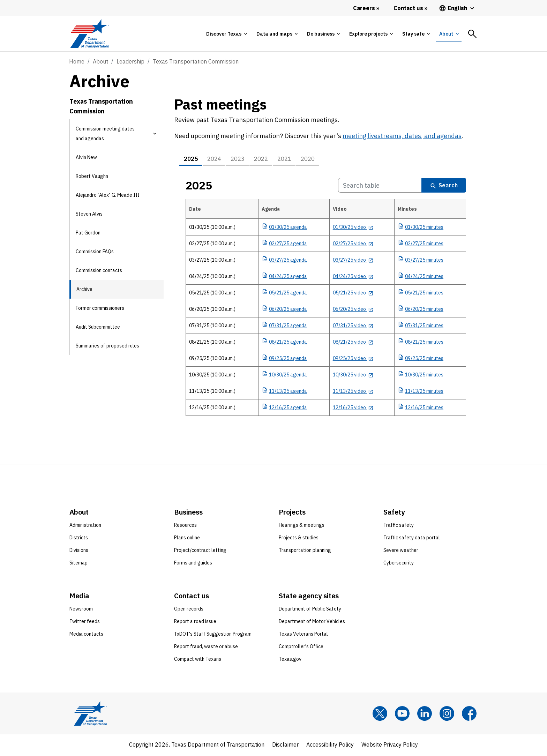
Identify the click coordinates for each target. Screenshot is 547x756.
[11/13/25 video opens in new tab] (353, 392)
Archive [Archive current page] (84, 289)
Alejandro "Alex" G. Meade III (108, 195)
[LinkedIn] (425, 715)
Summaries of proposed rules (107, 346)
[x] (380, 715)
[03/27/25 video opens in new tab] (353, 261)
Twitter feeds (85, 623)
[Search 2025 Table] (380, 187)
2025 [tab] (192, 160)
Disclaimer (285, 746)
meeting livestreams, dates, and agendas (402, 136)
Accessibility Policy (330, 746)
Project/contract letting (200, 552)
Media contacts (86, 635)
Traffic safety (399, 526)
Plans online (187, 539)
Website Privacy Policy (390, 746)
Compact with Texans (198, 660)
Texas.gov (290, 660)
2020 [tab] (319, 160)
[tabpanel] (326, 311)
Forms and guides (193, 564)
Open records (189, 610)
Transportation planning (305, 552)
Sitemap (78, 564)
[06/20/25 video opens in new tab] (353, 310)
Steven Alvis (89, 214)
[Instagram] (447, 715)
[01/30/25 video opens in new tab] (353, 229)
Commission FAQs (95, 252)
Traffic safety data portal (412, 539)
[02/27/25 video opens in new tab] (353, 245)
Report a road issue (195, 623)
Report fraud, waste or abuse (206, 648)
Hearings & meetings (302, 526)
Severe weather (401, 552)
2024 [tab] (217, 160)
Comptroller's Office (301, 648)
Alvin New (86, 157)
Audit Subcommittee (98, 327)
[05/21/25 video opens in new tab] (353, 294)
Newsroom (81, 610)
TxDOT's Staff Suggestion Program (213, 635)
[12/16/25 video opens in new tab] (353, 409)
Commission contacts (99, 270)
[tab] (226, 34)
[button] (155, 134)
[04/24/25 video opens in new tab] (353, 278)
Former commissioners (100, 308)
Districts (79, 539)
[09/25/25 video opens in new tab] (353, 360)
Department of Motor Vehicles (312, 623)
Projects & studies (299, 539)
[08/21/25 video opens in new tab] (353, 343)
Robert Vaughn (92, 176)
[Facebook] (469, 715)
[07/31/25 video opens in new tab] (353, 327)
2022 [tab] (268, 160)
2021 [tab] (294, 160)
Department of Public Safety (310, 610)
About (100, 61)
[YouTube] (402, 715)
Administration (85, 526)
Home (77, 61)
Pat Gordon (88, 233)
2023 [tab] (243, 160)
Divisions (79, 552)
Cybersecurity (399, 564)
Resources (185, 526)
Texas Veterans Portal (303, 635)
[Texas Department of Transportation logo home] (89, 34)
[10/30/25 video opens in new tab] (353, 376)
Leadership (130, 61)
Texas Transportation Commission (196, 61)
